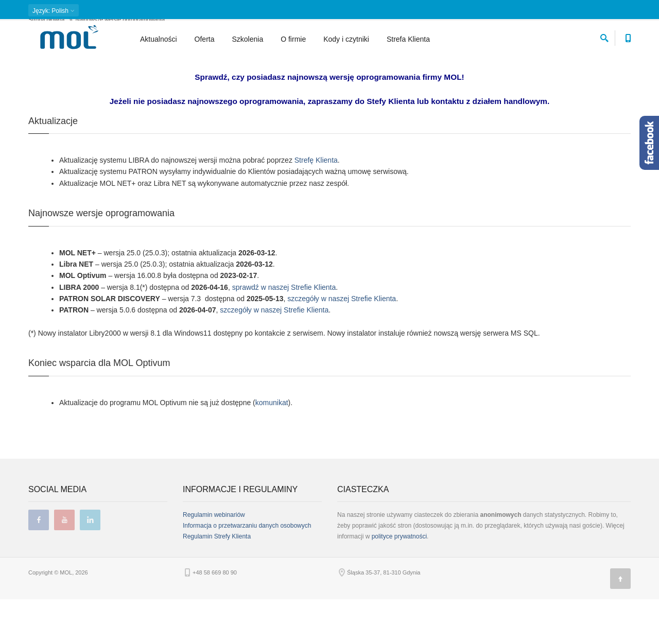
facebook (39, 565)
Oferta (205, 39)
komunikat (272, 447)
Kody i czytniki (346, 39)
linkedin (90, 565)
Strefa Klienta (408, 39)
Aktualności (159, 39)
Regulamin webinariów (214, 560)
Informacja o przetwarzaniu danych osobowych (247, 570)
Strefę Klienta (316, 205)
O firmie (293, 39)
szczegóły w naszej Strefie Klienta (342, 343)
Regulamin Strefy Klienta (217, 581)
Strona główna (46, 64)
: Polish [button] (54, 11)
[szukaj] (604, 36)
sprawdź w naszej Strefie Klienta (284, 332)
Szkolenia (248, 39)
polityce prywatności (399, 581)
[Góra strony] (620, 623)
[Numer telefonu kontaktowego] (628, 36)
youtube (64, 565)
